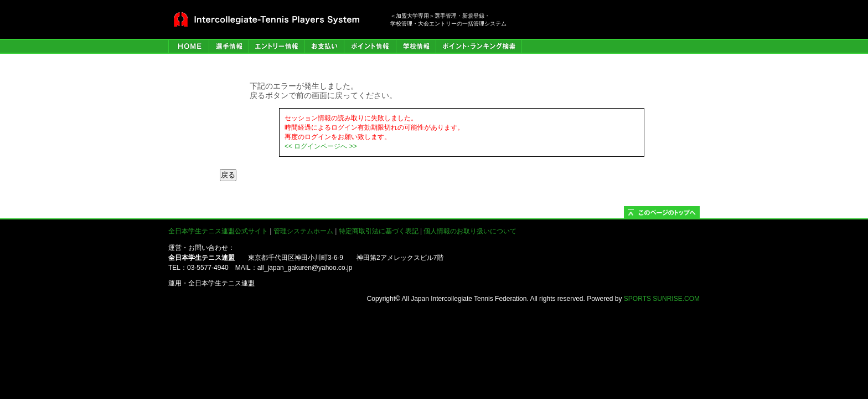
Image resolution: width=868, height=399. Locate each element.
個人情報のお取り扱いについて (470, 231)
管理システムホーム (303, 231)
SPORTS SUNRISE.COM (662, 299)
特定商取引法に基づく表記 (379, 231)
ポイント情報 (370, 46)
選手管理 (229, 46)
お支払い (324, 46)
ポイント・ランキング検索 (479, 46)
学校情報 (416, 46)
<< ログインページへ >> (321, 146)
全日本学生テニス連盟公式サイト (218, 231)
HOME (188, 46)
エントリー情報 (276, 46)
